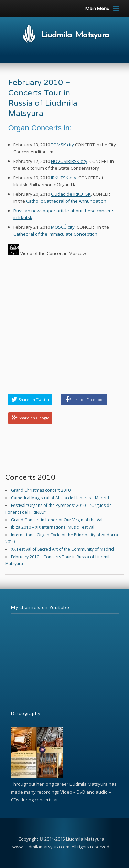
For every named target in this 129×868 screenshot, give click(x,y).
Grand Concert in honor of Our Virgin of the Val (57, 520)
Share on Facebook (87, 399)
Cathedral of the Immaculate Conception (55, 234)
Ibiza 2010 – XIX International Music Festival (53, 527)
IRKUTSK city (64, 178)
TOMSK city (62, 145)
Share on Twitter (34, 399)
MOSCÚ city (63, 227)
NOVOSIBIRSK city (69, 161)
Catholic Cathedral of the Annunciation (66, 201)
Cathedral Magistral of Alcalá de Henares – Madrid (60, 498)
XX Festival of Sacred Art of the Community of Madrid (62, 549)
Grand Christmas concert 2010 (41, 490)
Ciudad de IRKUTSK (71, 194)
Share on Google (34, 418)
